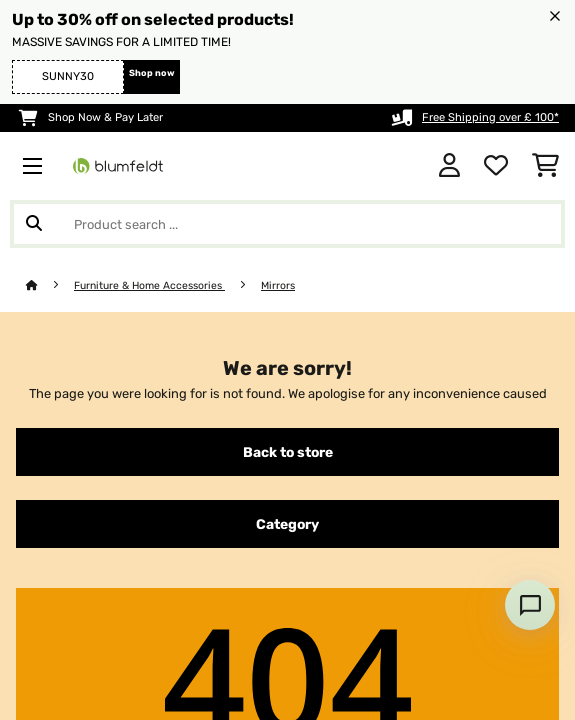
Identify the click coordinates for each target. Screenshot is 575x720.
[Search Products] (287, 224)
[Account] (449, 166)
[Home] (50, 285)
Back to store (288, 452)
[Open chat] (530, 605)
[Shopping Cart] (545, 166)
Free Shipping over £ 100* (490, 117)
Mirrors (278, 285)
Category (287, 524)
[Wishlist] (496, 166)
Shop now (152, 73)
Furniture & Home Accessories (149, 285)
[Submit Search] (34, 224)
